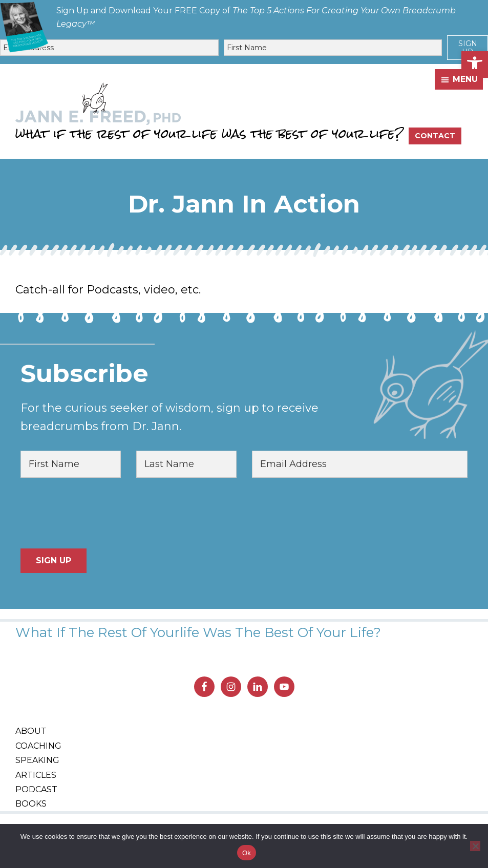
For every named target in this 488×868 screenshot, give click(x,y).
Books (31, 804)
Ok (247, 853)
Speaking (37, 760)
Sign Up (468, 48)
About (31, 731)
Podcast (36, 789)
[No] (475, 846)
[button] (475, 65)
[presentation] (98, 513)
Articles (36, 775)
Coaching (38, 746)
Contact (435, 136)
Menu (465, 79)
